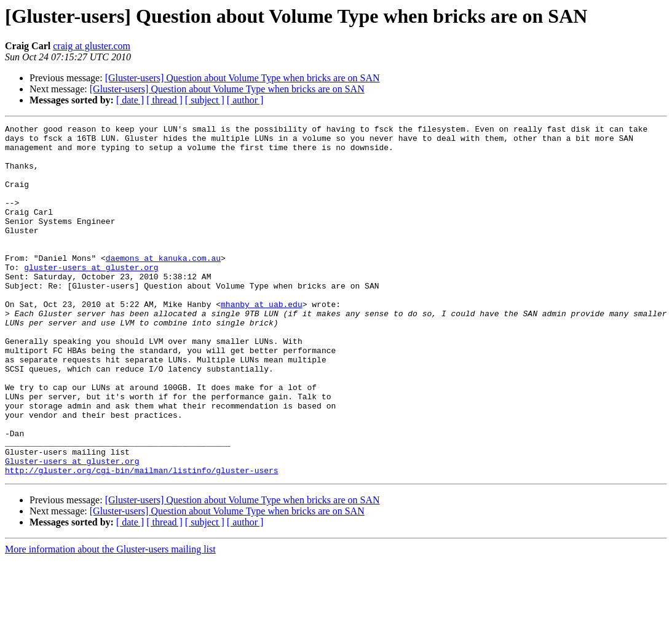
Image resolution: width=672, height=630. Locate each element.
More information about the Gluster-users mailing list (110, 619)
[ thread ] (164, 100)
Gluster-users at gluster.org (72, 529)
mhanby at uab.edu (262, 341)
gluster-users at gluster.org (91, 297)
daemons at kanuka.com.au (163, 285)
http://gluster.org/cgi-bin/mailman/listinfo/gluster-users (142, 540)
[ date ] (130, 100)
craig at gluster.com (92, 46)
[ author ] (245, 100)
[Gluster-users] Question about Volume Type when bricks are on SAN (243, 78)
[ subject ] (205, 100)
